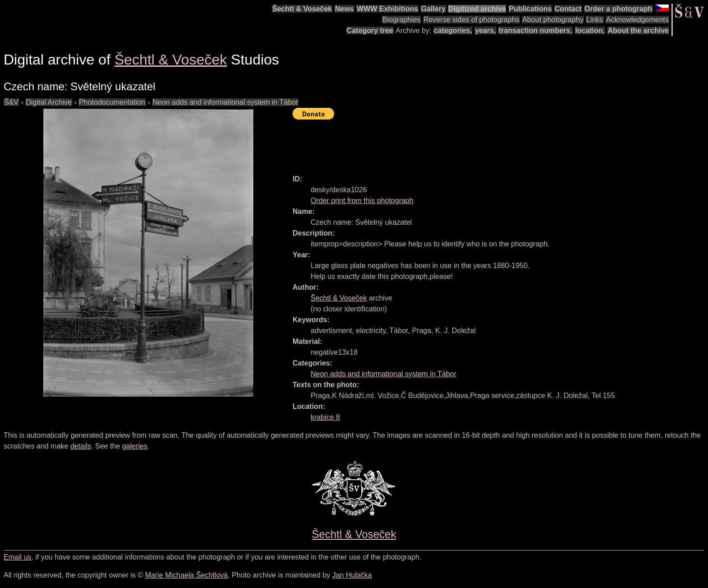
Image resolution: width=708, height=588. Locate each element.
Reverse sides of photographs (472, 20)
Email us (17, 557)
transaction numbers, (535, 30)
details (81, 446)
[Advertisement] (457, 143)
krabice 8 (325, 417)
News (345, 9)
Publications (530, 9)
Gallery (433, 9)
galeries (135, 446)
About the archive (638, 30)
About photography (553, 20)
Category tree (370, 30)
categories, (453, 30)
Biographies (402, 20)
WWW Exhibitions (387, 9)
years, (485, 30)
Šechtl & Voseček (302, 9)
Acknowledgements (637, 20)
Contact (568, 9)
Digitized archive (477, 9)
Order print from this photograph (362, 201)
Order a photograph (618, 9)
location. (590, 30)
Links (594, 20)
